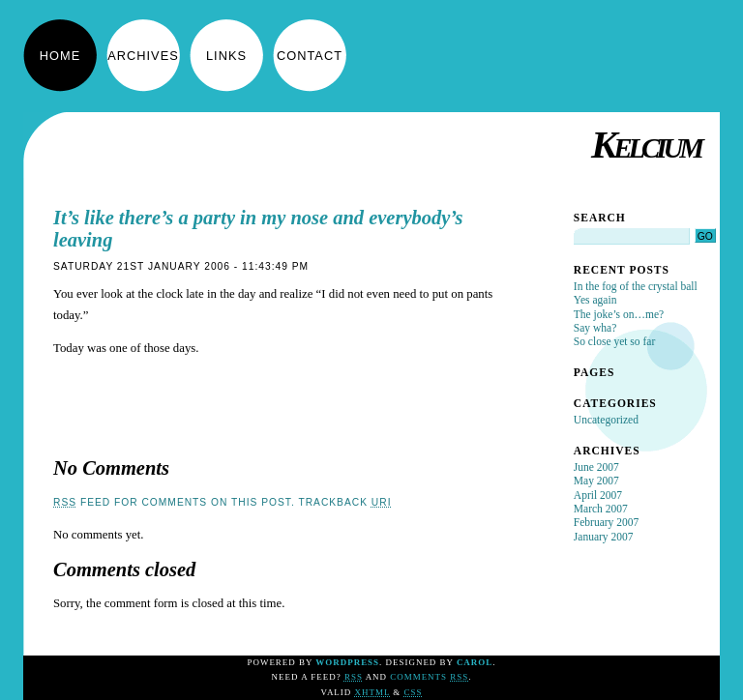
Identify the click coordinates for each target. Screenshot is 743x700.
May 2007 (596, 481)
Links (226, 56)
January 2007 (604, 537)
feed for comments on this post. (174, 502)
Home (60, 56)
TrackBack (344, 502)
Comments (429, 677)
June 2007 (596, 467)
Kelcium (646, 144)
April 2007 (598, 495)
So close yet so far (614, 341)
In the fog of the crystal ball (636, 286)
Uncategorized (606, 420)
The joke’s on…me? (619, 314)
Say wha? (595, 328)
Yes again (595, 300)
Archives (143, 56)
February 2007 (606, 522)
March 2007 (601, 509)
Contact (310, 56)
